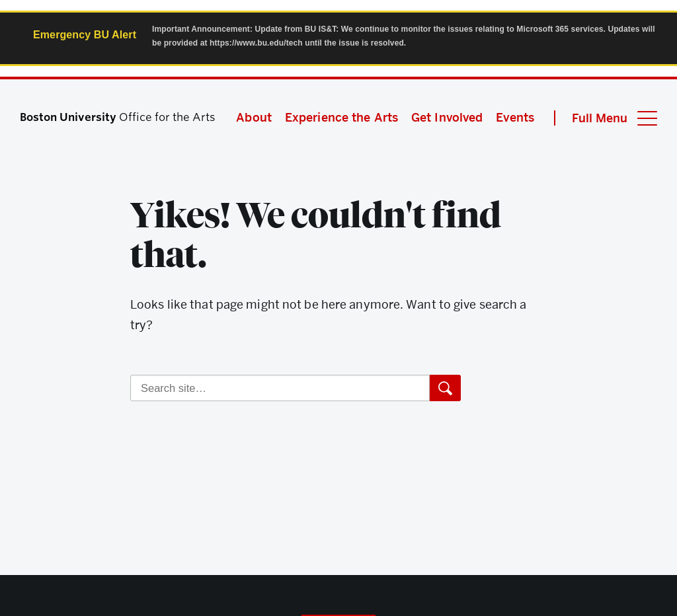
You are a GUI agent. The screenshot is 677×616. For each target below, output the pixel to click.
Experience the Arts (341, 117)
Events (515, 117)
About (254, 117)
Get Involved (447, 117)
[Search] (280, 388)
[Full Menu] (606, 118)
